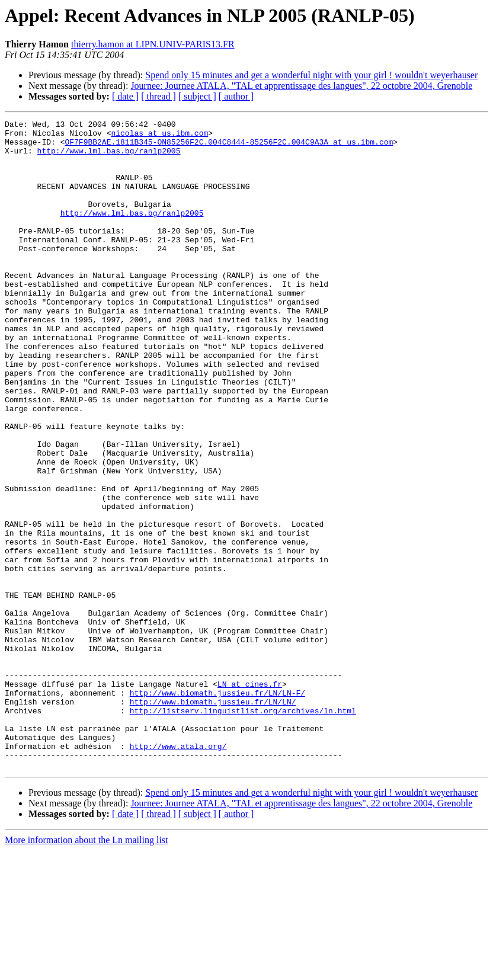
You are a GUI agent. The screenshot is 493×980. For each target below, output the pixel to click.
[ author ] (236, 96)
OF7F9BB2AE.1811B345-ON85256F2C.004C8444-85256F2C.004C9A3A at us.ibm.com (229, 147)
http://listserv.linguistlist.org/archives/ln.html (243, 830)
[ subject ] (197, 96)
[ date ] (125, 96)
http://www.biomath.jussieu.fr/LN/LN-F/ (217, 808)
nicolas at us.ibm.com (159, 136)
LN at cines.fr (250, 798)
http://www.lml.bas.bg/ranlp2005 (109, 158)
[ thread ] (159, 96)
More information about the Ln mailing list (87, 970)
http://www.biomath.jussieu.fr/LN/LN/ (213, 819)
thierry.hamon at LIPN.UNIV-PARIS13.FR (153, 44)
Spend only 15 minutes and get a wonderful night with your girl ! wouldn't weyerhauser (311, 75)
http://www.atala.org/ (178, 872)
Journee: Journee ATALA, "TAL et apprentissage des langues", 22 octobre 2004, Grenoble (301, 86)
